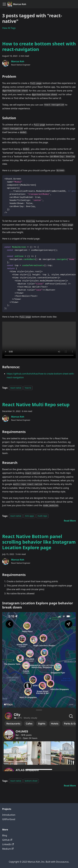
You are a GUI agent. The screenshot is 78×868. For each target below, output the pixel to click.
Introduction (9, 815)
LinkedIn (8, 844)
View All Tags (9, 28)
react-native (16, 388)
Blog (5, 835)
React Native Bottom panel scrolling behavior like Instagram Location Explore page (39, 542)
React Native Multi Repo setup (36, 404)
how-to (28, 388)
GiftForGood (9, 819)
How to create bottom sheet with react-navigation (39, 46)
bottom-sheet (31, 781)
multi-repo (42, 516)
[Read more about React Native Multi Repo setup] (70, 521)
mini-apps (29, 516)
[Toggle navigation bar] (4, 4)
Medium (8, 849)
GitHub (7, 840)
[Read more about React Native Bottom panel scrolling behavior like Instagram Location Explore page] (70, 786)
